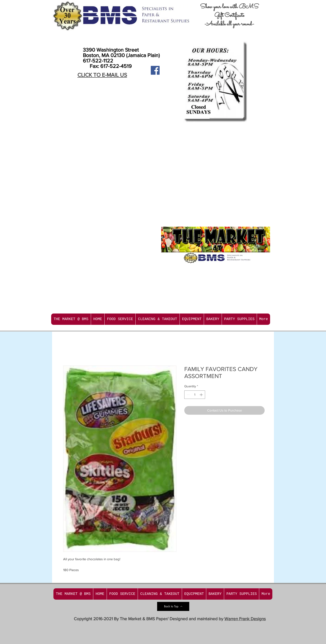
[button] (120, 319)
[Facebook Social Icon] (155, 70)
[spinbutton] (195, 395)
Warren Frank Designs (245, 619)
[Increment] (202, 395)
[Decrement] (188, 395)
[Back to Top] (173, 606)
